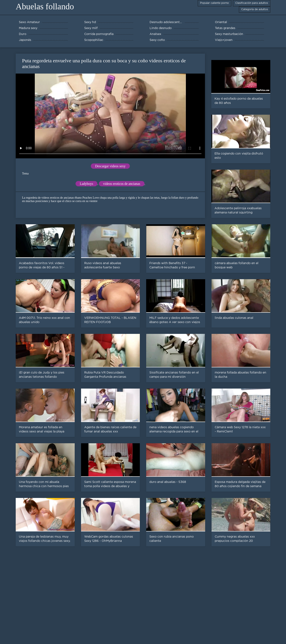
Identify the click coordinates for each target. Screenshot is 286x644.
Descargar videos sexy (110, 166)
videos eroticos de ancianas (122, 184)
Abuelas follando (45, 6)
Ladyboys (86, 184)
